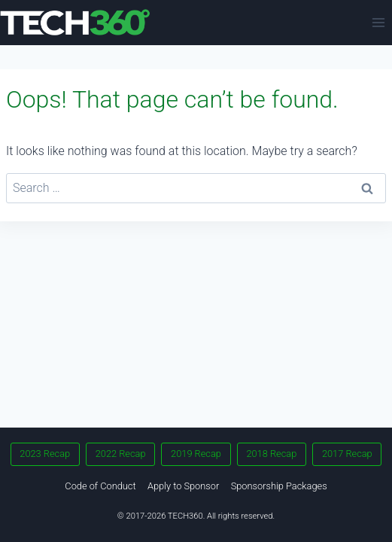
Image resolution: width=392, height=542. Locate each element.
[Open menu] (378, 22)
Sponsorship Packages (279, 486)
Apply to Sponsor (183, 486)
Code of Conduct (100, 486)
